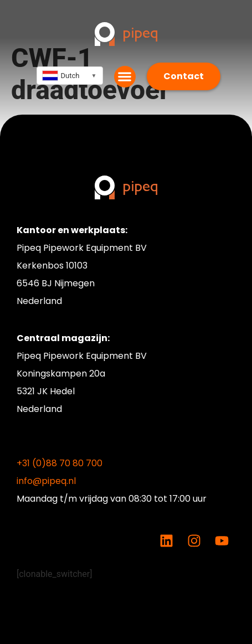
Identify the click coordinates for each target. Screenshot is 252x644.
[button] (125, 77)
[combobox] (70, 76)
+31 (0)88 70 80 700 (60, 463)
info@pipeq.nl (46, 481)
